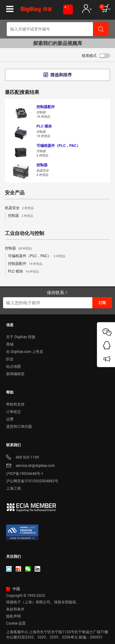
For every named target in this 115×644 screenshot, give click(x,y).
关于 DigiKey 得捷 (21, 337)
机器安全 (19, 208)
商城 (10, 344)
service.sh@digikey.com (31, 466)
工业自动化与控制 (25, 233)
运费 (10, 419)
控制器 (21, 216)
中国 (13, 589)
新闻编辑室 (15, 374)
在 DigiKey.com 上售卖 (25, 352)
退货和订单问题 (19, 427)
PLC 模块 (23, 272)
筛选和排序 (61, 75)
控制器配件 (25, 264)
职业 (10, 359)
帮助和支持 (15, 404)
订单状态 (13, 412)
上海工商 (13, 488)
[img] (36, 12)
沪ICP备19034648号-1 (25, 474)
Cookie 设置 (16, 623)
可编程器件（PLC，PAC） (37, 256)
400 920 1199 (23, 458)
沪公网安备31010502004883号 (32, 481)
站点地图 (13, 367)
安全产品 (15, 193)
